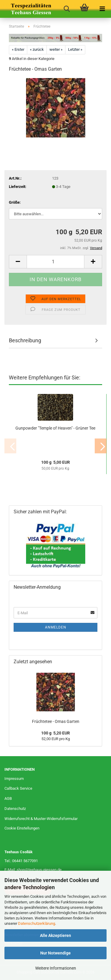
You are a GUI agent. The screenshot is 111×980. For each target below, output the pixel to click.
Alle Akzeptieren (55, 935)
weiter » (56, 49)
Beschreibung (25, 340)
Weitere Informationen (56, 968)
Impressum (14, 779)
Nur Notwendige (55, 953)
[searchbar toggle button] (67, 9)
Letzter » (75, 49)
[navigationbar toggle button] (102, 9)
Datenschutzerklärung (37, 923)
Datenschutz (15, 809)
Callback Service (18, 788)
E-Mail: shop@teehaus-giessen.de (33, 870)
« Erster (18, 49)
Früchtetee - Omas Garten (56, 721)
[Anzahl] (55, 262)
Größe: (15, 202)
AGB (8, 798)
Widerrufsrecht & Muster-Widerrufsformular (41, 819)
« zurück (37, 49)
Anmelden (56, 627)
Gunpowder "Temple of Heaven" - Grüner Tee (55, 428)
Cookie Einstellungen (22, 828)
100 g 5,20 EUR (55, 733)
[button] (18, 262)
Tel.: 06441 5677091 (21, 861)
